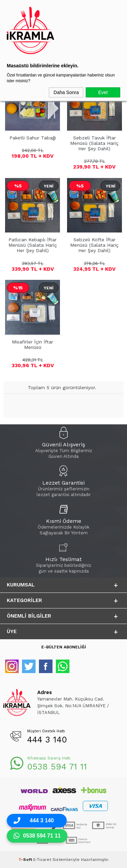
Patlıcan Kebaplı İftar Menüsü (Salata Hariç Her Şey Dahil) (33, 245)
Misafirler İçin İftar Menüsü (33, 344)
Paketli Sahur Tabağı (33, 138)
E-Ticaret (42, 860)
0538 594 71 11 (57, 767)
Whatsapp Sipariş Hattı (49, 758)
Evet (103, 92)
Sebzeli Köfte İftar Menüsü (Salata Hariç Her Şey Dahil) (94, 245)
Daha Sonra (66, 92)
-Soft (26, 860)
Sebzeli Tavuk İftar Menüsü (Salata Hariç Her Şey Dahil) (94, 143)
